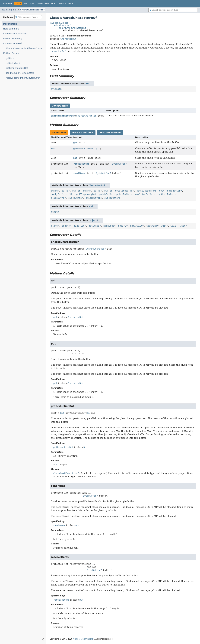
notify (122, 226)
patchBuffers (124, 194)
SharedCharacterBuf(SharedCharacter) (26, 48)
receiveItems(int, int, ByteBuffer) (23, 78)
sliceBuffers (94, 198)
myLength (56, 89)
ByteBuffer (119, 164)
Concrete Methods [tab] (110, 133)
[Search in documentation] (173, 10)
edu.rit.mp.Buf (62, 25)
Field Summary (11, 29)
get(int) (10, 58)
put (75, 158)
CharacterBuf (68, 39)
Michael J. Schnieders (83, 639)
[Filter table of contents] (28, 17)
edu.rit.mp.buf (9, 10)
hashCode (109, 226)
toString (152, 226)
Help (71, 3)
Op (96, 149)
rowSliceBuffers (166, 194)
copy (162, 191)
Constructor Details (13, 44)
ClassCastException (65, 473)
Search (62, 3)
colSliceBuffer (124, 191)
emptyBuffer (58, 194)
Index (54, 3)
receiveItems (81, 164)
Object (93, 220)
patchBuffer (106, 194)
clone (54, 226)
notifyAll (136, 226)
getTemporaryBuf (86, 194)
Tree (32, 3)
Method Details (11, 53)
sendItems (79, 173)
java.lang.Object (59, 23)
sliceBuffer (58, 198)
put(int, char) (13, 63)
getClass (94, 226)
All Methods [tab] (59, 133)
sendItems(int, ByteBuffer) (20, 73)
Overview (7, 3)
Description (10, 24)
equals (66, 226)
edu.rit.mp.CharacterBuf (72, 28)
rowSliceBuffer (144, 194)
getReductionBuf (83, 149)
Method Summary (13, 39)
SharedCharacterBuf (32, 10)
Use (25, 3)
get (75, 143)
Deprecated (43, 3)
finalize (79, 226)
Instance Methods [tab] (83, 133)
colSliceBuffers (146, 191)
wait (164, 226)
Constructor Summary (15, 34)
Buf (87, 84)
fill (71, 194)
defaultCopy (174, 191)
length (55, 212)
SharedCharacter (86, 116)
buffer (55, 191)
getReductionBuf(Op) (17, 68)
